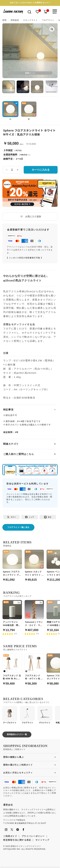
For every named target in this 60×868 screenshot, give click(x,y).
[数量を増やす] (18, 170)
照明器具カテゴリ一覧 (17, 734)
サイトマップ (42, 840)
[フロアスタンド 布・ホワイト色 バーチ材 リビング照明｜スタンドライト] (34, 667)
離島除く (26, 155)
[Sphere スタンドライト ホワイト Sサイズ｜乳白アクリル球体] (34, 564)
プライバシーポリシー (33, 836)
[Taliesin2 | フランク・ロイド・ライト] (34, 614)
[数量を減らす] (6, 170)
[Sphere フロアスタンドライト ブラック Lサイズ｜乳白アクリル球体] (12, 564)
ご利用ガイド (10, 836)
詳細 (19, 150)
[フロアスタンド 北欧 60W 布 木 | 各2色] (12, 667)
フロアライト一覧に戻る (18, 527)
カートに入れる (41, 170)
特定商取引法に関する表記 (17, 840)
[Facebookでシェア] (30, 517)
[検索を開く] (29, 12)
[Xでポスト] (11, 517)
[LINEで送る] (48, 517)
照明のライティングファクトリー (26, 846)
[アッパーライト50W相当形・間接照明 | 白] (12, 614)
